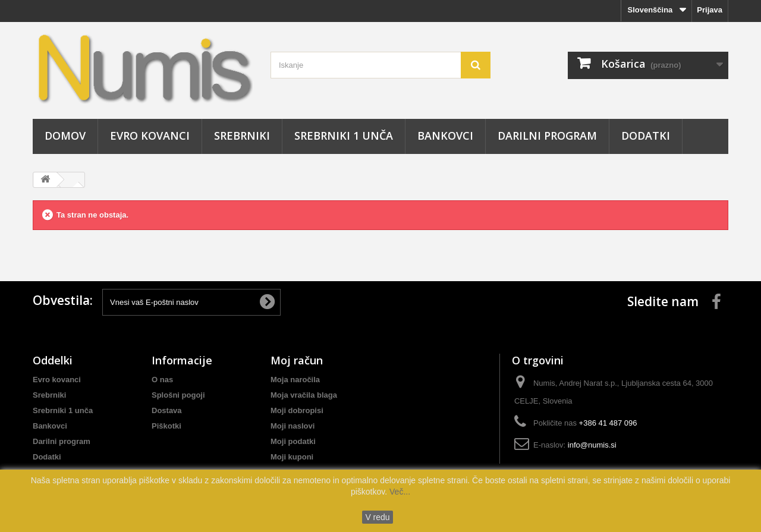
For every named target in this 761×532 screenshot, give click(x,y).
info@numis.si (592, 445)
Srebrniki (242, 136)
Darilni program (547, 136)
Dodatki (646, 136)
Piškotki (166, 426)
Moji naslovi (293, 426)
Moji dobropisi (297, 410)
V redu (377, 517)
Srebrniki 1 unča (344, 136)
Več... (399, 492)
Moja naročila (295, 380)
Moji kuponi (292, 457)
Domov (65, 136)
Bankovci (445, 136)
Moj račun (297, 360)
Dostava (167, 410)
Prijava (710, 10)
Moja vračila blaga (304, 395)
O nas (162, 380)
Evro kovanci (150, 136)
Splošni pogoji (178, 395)
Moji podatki (293, 441)
